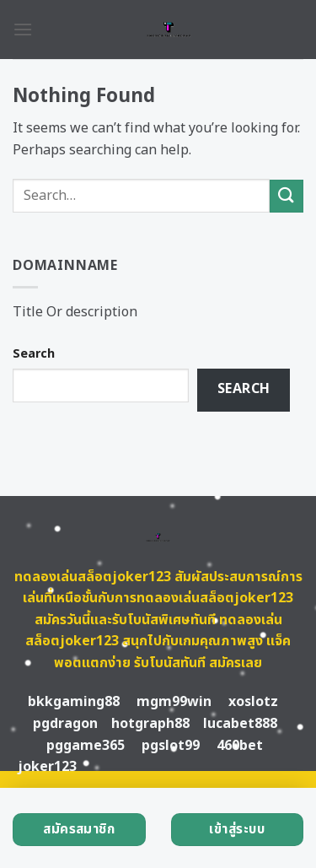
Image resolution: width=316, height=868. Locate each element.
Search (34, 354)
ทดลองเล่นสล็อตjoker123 (93, 577)
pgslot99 (171, 746)
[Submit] (287, 196)
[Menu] (23, 29)
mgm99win (174, 702)
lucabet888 (240, 724)
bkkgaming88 (74, 702)
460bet (240, 746)
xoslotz (253, 702)
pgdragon (65, 724)
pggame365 (86, 746)
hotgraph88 (150, 724)
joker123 (47, 767)
